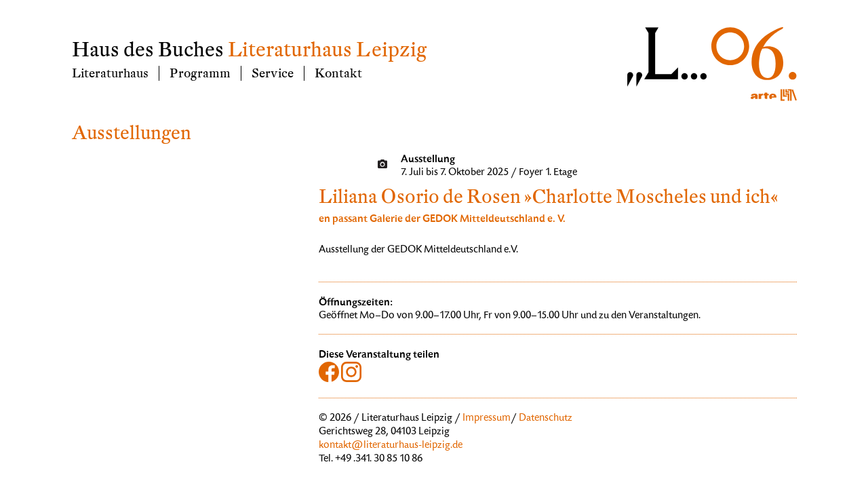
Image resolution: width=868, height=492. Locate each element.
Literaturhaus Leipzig (327, 50)
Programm (200, 73)
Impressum (487, 419)
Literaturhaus (110, 73)
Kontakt (338, 73)
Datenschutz (546, 419)
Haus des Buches (148, 50)
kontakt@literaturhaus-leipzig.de (391, 446)
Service (273, 73)
